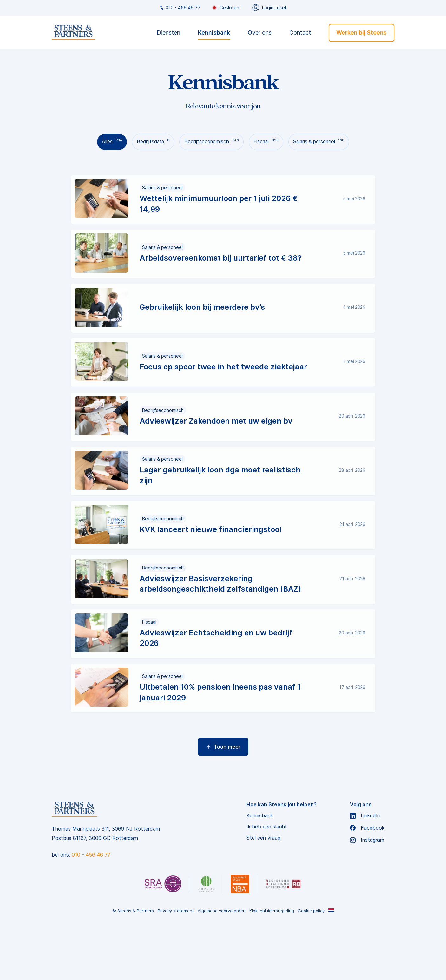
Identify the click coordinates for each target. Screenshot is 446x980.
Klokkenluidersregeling (272, 965)
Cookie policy (311, 965)
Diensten (168, 33)
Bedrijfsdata (150, 142)
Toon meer (223, 801)
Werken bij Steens (361, 32)
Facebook (367, 882)
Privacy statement (176, 965)
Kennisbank (214, 33)
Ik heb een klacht (267, 881)
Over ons (260, 33)
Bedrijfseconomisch (211, 142)
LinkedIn (365, 870)
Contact (300, 33)
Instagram (367, 894)
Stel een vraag (263, 892)
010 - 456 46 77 (180, 7)
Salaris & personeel (323, 142)
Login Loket (269, 8)
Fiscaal (268, 142)
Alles (107, 142)
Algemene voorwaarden (222, 965)
